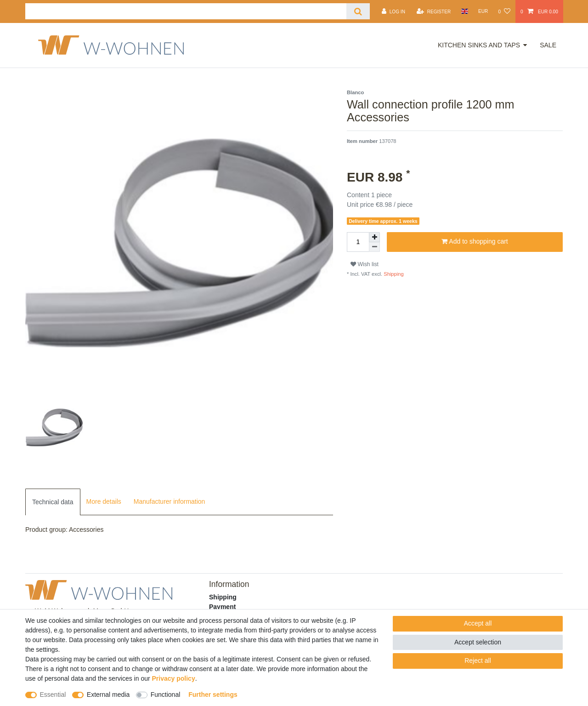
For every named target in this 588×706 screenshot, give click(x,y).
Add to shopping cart (475, 242)
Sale (548, 45)
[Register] (434, 11)
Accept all (478, 623)
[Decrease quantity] (374, 247)
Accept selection (478, 642)
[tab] (53, 502)
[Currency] (483, 11)
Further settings (213, 695)
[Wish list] (504, 11)
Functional (166, 695)
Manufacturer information (170, 501)
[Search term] (186, 11)
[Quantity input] (358, 242)
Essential (53, 695)
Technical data (53, 502)
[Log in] (393, 11)
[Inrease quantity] (374, 237)
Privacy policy (174, 678)
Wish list (365, 264)
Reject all (478, 660)
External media (108, 695)
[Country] (464, 11)
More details (104, 501)
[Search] (358, 11)
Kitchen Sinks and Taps (479, 45)
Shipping (393, 274)
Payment (222, 607)
